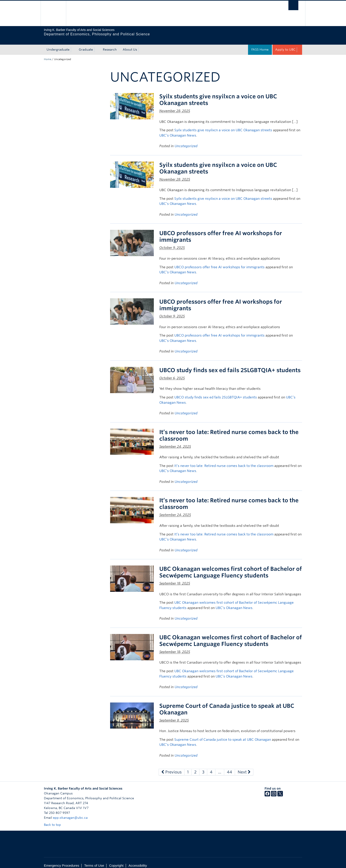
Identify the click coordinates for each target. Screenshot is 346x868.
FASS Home (260, 44)
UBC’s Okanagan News (178, 130)
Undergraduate (58, 44)
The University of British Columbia (53, 13)
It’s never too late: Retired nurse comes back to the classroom (224, 461)
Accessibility (138, 860)
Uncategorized (186, 141)
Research (110, 44)
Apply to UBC (285, 44)
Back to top (55, 819)
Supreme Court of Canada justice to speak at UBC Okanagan (223, 734)
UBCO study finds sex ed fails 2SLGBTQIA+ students (230, 365)
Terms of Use (94, 860)
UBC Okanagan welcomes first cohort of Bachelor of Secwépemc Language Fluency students (231, 567)
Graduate (86, 44)
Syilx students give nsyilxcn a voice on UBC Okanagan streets (223, 125)
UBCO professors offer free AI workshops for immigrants (219, 262)
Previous (172, 767)
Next (244, 767)
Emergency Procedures (62, 860)
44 (229, 767)
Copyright (116, 860)
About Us (130, 44)
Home (48, 54)
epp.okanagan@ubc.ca (70, 812)
